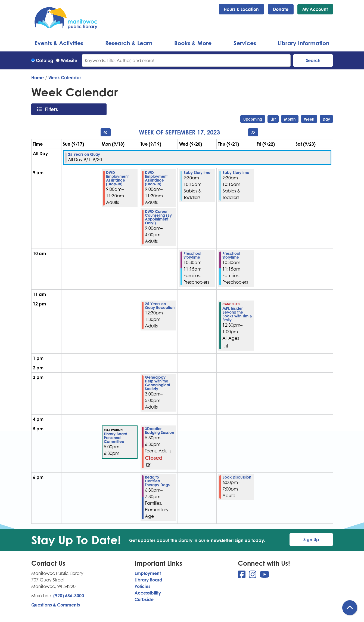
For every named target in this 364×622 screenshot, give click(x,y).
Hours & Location (241, 9)
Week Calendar (65, 78)
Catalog (45, 60)
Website (69, 60)
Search (313, 60)
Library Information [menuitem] (304, 43)
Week (309, 119)
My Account (315, 9)
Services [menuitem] (245, 43)
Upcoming (253, 119)
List (273, 119)
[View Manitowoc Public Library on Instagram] (253, 576)
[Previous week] (106, 132)
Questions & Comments (56, 605)
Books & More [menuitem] (193, 43)
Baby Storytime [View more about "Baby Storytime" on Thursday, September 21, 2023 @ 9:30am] (236, 173)
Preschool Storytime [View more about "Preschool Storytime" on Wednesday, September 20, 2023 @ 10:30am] (192, 255)
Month (290, 119)
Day (326, 119)
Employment (148, 573)
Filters (53, 109)
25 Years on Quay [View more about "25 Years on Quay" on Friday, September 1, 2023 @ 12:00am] (84, 154)
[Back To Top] (350, 608)
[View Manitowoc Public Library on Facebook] (242, 576)
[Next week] (253, 132)
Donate (281, 9)
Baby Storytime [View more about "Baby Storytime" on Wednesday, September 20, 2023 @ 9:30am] (197, 173)
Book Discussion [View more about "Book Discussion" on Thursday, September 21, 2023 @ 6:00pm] (237, 477)
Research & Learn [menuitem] (129, 43)
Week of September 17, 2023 (179, 132)
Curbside (144, 599)
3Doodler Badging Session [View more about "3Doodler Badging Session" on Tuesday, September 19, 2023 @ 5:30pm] (159, 431)
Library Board (148, 580)
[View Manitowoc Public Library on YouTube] (265, 576)
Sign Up (311, 540)
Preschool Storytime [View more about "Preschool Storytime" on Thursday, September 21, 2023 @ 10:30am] (231, 255)
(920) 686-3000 (69, 596)
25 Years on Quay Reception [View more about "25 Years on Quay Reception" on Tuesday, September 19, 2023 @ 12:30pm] (160, 306)
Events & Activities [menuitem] (59, 43)
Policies (142, 586)
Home (38, 78)
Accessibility (148, 593)
